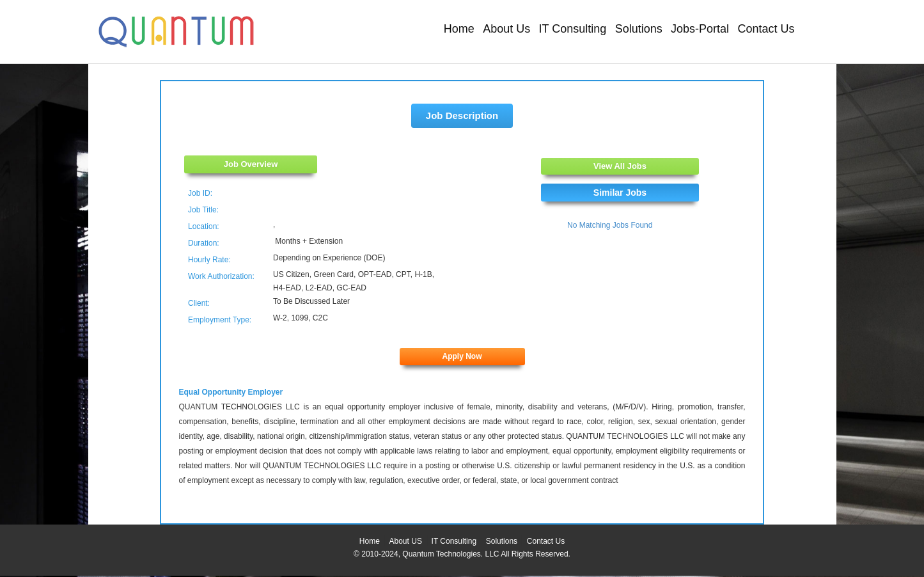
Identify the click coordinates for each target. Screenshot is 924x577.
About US (406, 541)
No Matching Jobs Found (610, 225)
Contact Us (766, 29)
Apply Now (462, 356)
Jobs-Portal (700, 29)
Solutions (639, 29)
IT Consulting (573, 29)
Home (459, 29)
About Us (506, 29)
